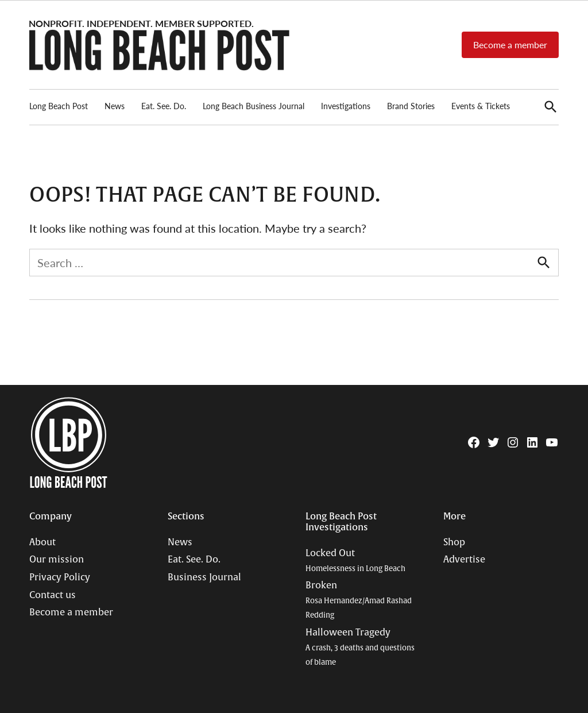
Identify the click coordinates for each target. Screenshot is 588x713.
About (42, 542)
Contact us (53, 595)
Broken (359, 600)
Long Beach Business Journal (254, 106)
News (115, 106)
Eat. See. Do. (164, 106)
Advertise (464, 560)
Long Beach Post (59, 106)
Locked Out (355, 560)
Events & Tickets (481, 106)
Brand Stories (411, 106)
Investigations (346, 106)
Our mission (57, 560)
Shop (454, 542)
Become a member (510, 45)
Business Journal (204, 577)
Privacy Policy (60, 577)
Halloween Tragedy (360, 647)
